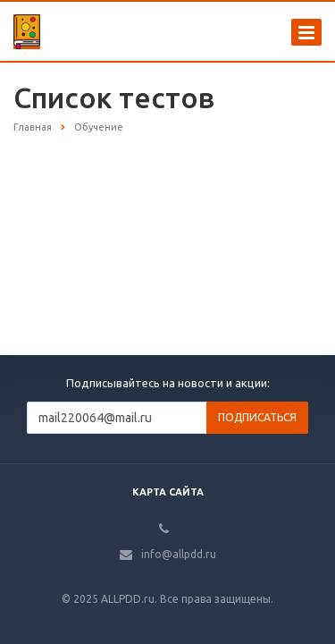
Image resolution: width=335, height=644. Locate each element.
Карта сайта (168, 492)
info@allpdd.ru (179, 554)
